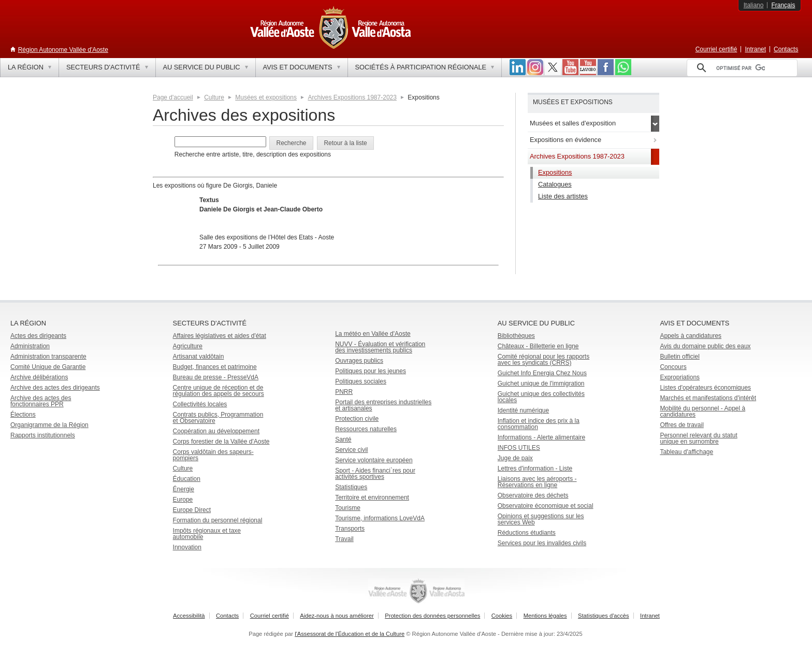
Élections (23, 415)
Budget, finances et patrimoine (215, 367)
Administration (30, 346)
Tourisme (348, 508)
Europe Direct (192, 510)
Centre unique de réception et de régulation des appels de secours (219, 391)
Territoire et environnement (372, 497)
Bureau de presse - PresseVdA (216, 377)
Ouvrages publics (359, 361)
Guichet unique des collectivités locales (541, 397)
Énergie (184, 489)
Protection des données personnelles (432, 616)
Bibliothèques (516, 336)
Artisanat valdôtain (199, 357)
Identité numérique (523, 410)
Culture (214, 97)
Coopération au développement (216, 431)
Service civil (351, 450)
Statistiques (351, 487)
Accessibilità (189, 616)
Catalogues (555, 184)
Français (783, 5)
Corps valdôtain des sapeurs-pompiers (213, 455)
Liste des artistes (563, 196)
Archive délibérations (39, 377)
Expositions (555, 172)
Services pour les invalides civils (542, 543)
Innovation (187, 547)
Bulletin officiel (680, 357)
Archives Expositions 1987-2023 (352, 97)
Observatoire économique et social (546, 506)
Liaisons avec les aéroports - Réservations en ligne (537, 482)
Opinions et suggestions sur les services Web (541, 519)
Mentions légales (545, 616)
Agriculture (188, 346)
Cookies (502, 616)
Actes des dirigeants (38, 336)
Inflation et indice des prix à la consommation (539, 424)
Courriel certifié (716, 49)
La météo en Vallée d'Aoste (373, 334)
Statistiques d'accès (604, 616)
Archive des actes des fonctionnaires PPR (41, 401)
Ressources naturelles (366, 429)
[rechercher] (741, 68)
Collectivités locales (200, 404)
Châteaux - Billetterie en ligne (538, 346)
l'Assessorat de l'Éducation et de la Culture (350, 634)
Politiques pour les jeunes (371, 371)
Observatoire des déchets (533, 495)
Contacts (786, 49)
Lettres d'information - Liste (535, 468)
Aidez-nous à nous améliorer (337, 616)
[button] (291, 143)
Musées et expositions (266, 97)
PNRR (344, 392)
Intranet (755, 49)
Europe (183, 500)
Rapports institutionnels (43, 435)
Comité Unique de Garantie (48, 367)
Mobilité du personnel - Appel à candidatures (702, 411)
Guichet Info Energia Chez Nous (542, 373)
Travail (344, 539)
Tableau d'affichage (686, 452)
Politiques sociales (361, 381)
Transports (350, 529)
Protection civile (357, 419)
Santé (343, 439)
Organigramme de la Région (49, 425)
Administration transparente (48, 357)
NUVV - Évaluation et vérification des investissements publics (380, 347)
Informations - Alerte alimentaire (541, 437)
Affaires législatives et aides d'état (220, 336)
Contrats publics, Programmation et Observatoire (218, 418)
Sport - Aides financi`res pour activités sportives (375, 474)
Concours (673, 367)
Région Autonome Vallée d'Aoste (63, 50)
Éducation (187, 479)
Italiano (754, 5)
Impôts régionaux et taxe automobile (207, 534)
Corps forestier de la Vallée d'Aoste (221, 442)
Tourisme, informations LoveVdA (380, 518)
